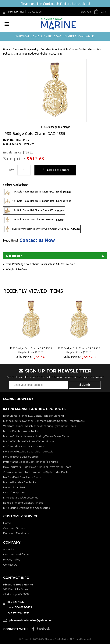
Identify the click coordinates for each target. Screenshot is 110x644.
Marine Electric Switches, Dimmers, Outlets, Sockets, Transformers (44, 421)
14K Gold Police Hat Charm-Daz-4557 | (34, 210)
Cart (104, 12)
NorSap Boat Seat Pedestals (21, 457)
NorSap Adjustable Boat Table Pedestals (28, 452)
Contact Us (35, 12)
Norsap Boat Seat (14, 487)
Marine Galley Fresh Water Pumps (24, 446)
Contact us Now (37, 240)
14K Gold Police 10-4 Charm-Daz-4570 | (35, 220)
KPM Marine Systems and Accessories (26, 508)
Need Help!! (11, 240)
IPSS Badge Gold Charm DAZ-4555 (31, 348)
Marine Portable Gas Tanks (20, 482)
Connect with (15, 629)
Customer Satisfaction (17, 554)
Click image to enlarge (57, 127)
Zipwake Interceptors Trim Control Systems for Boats (36, 472)
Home (7, 523)
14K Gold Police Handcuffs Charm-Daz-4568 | (38, 192)
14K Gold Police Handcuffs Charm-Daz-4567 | (38, 201)
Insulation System (14, 492)
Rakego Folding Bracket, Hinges (23, 503)
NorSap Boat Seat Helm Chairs (22, 477)
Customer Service (14, 528)
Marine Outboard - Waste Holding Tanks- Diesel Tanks (36, 436)
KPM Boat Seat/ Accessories (21, 498)
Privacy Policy (12, 559)
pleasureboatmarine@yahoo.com (31, 620)
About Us (9, 549)
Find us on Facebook (16, 533)
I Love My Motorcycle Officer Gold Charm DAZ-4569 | (42, 229)
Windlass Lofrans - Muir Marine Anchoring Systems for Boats (39, 426)
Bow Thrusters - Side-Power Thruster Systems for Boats (37, 467)
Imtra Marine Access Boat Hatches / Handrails (31, 462)
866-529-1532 (16, 12)
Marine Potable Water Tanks (21, 431)
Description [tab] (55, 256)
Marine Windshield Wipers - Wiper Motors (29, 441)
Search (86, 12)
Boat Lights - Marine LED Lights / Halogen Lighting (34, 416)
